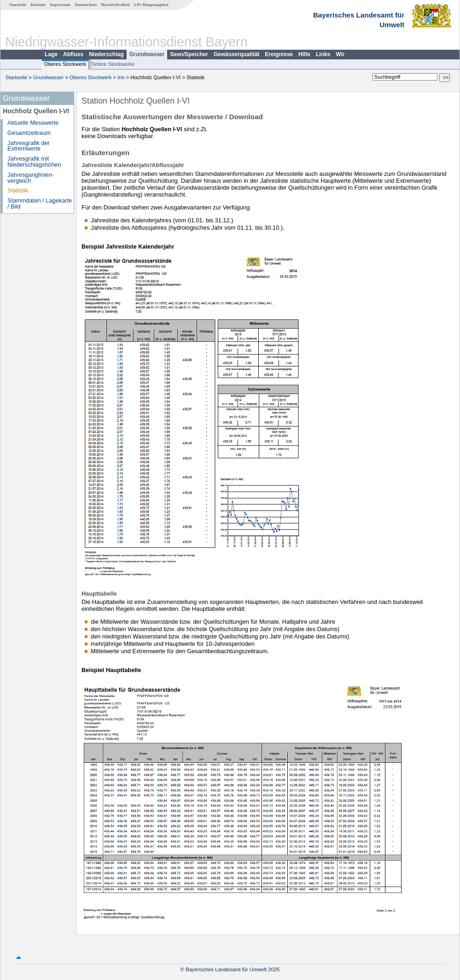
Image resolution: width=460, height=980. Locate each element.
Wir (340, 54)
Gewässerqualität (236, 54)
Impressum (60, 5)
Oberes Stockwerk (65, 64)
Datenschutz (86, 5)
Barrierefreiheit (116, 5)
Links (323, 54)
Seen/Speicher (189, 54)
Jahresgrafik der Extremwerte (29, 146)
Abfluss (73, 54)
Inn (121, 77)
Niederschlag (106, 54)
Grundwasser (147, 54)
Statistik (18, 190)
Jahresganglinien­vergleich (31, 178)
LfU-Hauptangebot (151, 5)
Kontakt (38, 5)
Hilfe (304, 54)
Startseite (18, 5)
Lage (51, 54)
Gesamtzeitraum (29, 133)
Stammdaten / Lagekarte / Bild (40, 203)
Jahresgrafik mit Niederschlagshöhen (34, 162)
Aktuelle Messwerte (33, 123)
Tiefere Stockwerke (113, 64)
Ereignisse (279, 54)
